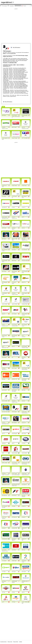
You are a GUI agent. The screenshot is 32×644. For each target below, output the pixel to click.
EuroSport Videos (25, 304)
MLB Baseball (4, 357)
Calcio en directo (5, 304)
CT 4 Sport (4, 572)
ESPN (3, 453)
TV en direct (4, 6)
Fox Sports (24, 443)
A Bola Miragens (15, 434)
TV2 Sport (14, 506)
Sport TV (3, 434)
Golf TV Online (14, 368)
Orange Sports (24, 186)
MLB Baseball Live (5, 485)
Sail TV (23, 217)
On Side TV (24, 506)
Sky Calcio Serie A (5, 412)
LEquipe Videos (14, 186)
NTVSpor (13, 592)
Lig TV (3, 602)
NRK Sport (24, 550)
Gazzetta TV (24, 423)
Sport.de (13, 347)
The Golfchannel (24, 250)
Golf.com (23, 228)
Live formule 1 (14, 495)
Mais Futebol (24, 434)
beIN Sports (4, 115)
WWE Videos (14, 261)
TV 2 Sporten (4, 561)
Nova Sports (24, 572)
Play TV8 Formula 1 (9, 102)
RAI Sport (4, 379)
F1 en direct (4, 196)
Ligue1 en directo (15, 304)
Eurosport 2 (4, 528)
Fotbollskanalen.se (5, 539)
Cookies (20, 642)
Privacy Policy (16, 642)
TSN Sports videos (25, 261)
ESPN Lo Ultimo (5, 463)
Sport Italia (24, 390)
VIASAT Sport (14, 561)
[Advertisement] (16, 26)
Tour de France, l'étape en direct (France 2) (16, 116)
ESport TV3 (24, 282)
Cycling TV (24, 207)
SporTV (13, 443)
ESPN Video (4, 228)
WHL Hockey (4, 271)
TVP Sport (14, 602)
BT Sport (13, 207)
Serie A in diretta (5, 401)
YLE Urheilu (14, 550)
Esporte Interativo (15, 453)
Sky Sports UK (4, 207)
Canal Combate (24, 453)
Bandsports (4, 443)
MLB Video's (4, 239)
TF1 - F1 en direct (25, 138)
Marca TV (4, 314)
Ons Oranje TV (24, 485)
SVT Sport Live (14, 517)
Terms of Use (10, 642)
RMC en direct (14, 127)
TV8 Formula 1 (14, 412)
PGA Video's (14, 250)
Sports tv (23, 592)
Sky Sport (23, 401)
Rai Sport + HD (14, 379)
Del (12, 357)
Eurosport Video (14, 528)
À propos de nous (3, 642)
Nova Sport (14, 572)
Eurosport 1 (24, 517)
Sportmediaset (4, 390)
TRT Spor (4, 592)
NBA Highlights (14, 423)
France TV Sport (15, 138)
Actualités (12, 6)
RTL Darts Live (4, 495)
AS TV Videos (14, 314)
